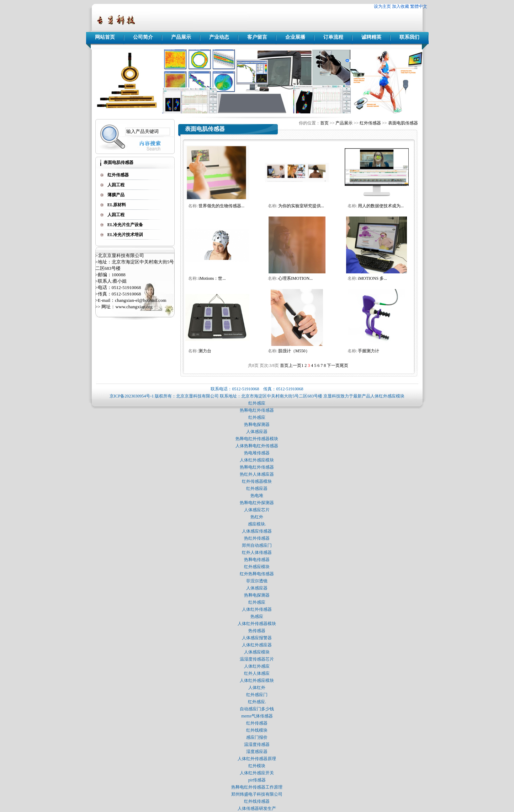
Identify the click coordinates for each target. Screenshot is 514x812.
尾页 (344, 365)
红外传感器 (370, 123)
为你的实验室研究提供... (301, 206)
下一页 (333, 365)
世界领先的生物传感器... (221, 206)
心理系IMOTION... (295, 278)
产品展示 (181, 37)
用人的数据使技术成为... (381, 206)
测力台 (205, 351)
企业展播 (295, 37)
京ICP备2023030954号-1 (132, 396)
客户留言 (257, 37)
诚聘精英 (371, 37)
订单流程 (333, 37)
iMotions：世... (212, 278)
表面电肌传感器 (403, 123)
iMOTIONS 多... (372, 278)
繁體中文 (419, 6)
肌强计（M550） (294, 351)
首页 (324, 123)
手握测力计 (369, 351)
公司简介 (143, 37)
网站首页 (105, 37)
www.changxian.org (134, 307)
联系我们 (409, 37)
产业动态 (219, 37)
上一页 (295, 365)
